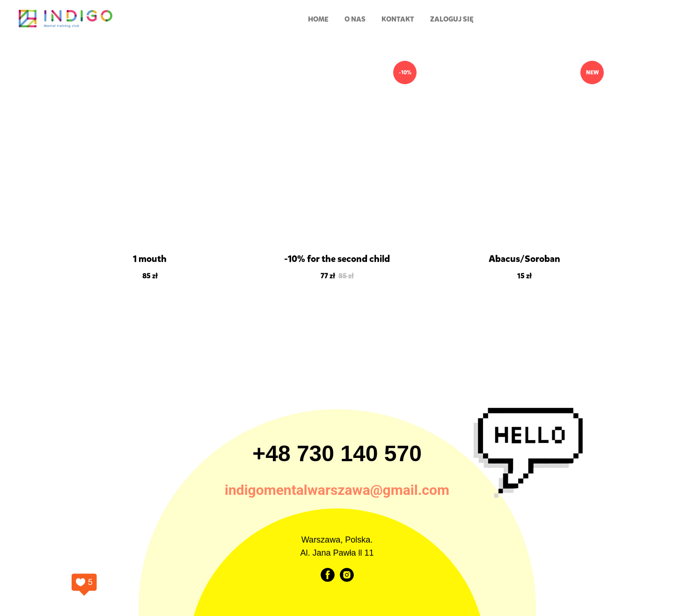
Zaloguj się (452, 19)
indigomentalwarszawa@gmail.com (337, 490)
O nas (355, 19)
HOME (318, 19)
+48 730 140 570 (337, 453)
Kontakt (398, 19)
